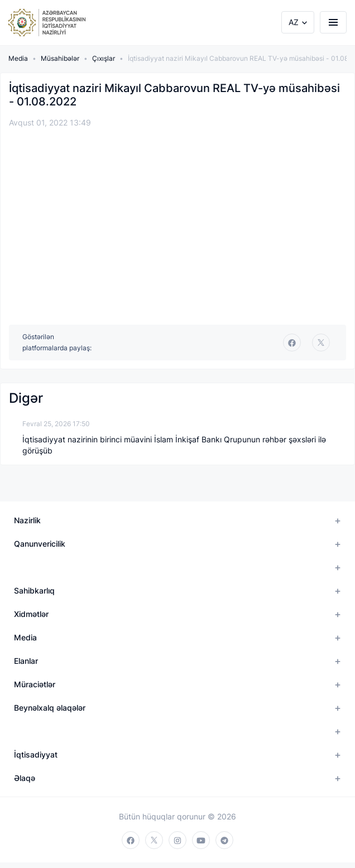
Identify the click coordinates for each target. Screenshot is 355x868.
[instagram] (177, 840)
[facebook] (292, 343)
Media (18, 58)
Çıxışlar (104, 58)
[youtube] (201, 840)
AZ (294, 22)
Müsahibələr (60, 58)
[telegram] (224, 840)
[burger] (333, 22)
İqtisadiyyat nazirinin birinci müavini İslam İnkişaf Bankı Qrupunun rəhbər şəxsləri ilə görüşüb (174, 445)
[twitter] (321, 343)
